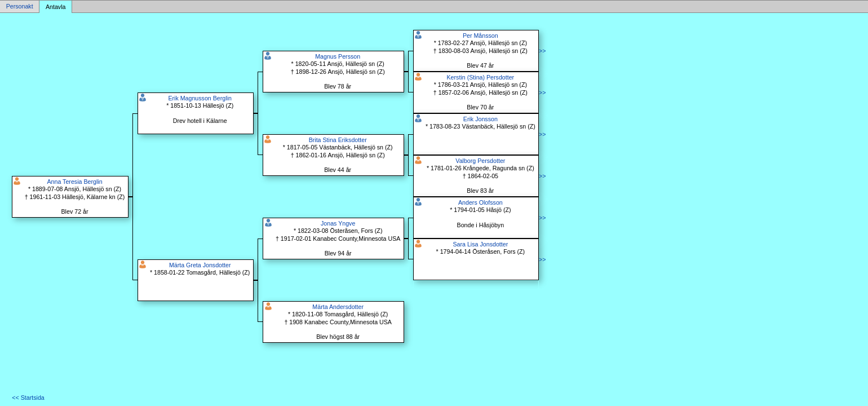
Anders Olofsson (480, 202)
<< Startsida (28, 398)
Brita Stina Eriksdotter (338, 140)
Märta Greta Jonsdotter (200, 265)
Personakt (20, 7)
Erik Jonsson (480, 119)
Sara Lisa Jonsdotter (480, 244)
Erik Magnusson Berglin (200, 98)
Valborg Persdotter (480, 161)
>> (542, 51)
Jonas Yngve (338, 223)
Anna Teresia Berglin (74, 182)
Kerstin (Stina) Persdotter (481, 77)
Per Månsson (480, 36)
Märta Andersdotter (338, 307)
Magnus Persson (338, 56)
